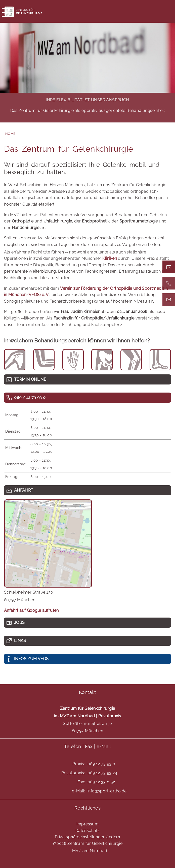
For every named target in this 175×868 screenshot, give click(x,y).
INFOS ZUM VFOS (31, 659)
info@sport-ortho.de (107, 791)
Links (20, 641)
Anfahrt (24, 490)
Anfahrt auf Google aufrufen (31, 610)
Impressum (88, 824)
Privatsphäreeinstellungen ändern (87, 837)
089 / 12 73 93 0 (30, 397)
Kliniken (110, 258)
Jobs (19, 622)
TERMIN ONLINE (30, 379)
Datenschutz (87, 831)
